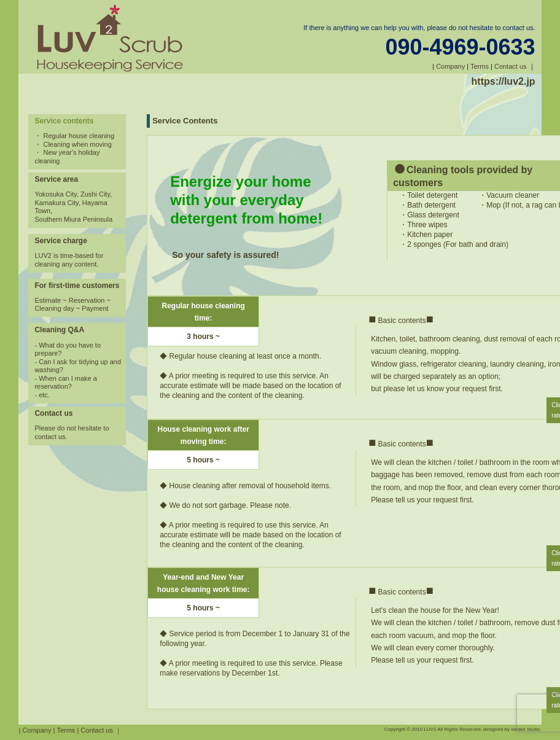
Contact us (511, 66)
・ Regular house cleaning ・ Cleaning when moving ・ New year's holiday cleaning (74, 148)
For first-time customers (77, 286)
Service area (56, 179)
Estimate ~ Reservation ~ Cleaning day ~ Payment (72, 305)
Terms (480, 66)
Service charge (60, 241)
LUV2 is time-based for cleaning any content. (69, 260)
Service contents (64, 121)
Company (450, 66)
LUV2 (430, 729)
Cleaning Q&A (59, 330)
